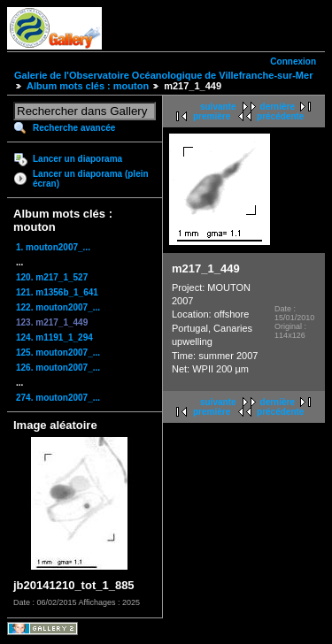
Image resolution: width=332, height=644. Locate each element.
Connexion (293, 61)
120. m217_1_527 (52, 277)
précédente (280, 116)
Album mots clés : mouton (88, 86)
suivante (218, 107)
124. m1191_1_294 (54, 337)
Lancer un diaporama (77, 159)
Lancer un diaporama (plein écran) (91, 179)
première (212, 116)
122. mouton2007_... (58, 307)
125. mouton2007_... (58, 353)
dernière (278, 107)
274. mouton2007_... (58, 398)
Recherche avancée (74, 128)
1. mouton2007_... (53, 247)
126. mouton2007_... (58, 368)
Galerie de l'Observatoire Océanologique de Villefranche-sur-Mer (163, 75)
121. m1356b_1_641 (57, 292)
